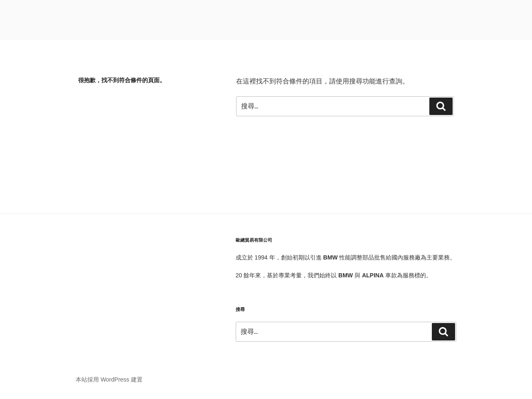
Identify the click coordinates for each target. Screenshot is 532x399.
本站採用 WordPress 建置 (109, 379)
